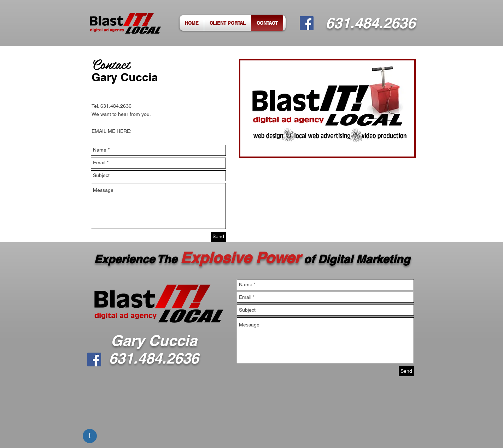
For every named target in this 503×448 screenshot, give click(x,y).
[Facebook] (307, 23)
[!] (90, 436)
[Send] (218, 237)
